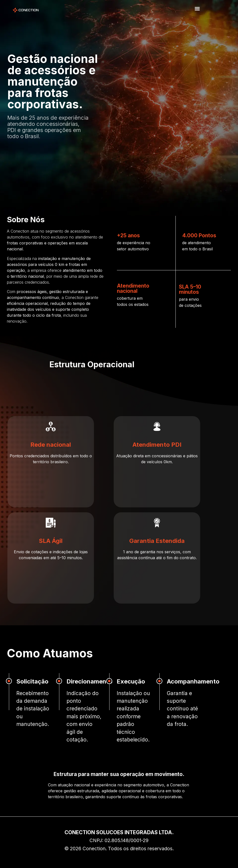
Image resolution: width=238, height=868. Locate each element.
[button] (197, 9)
